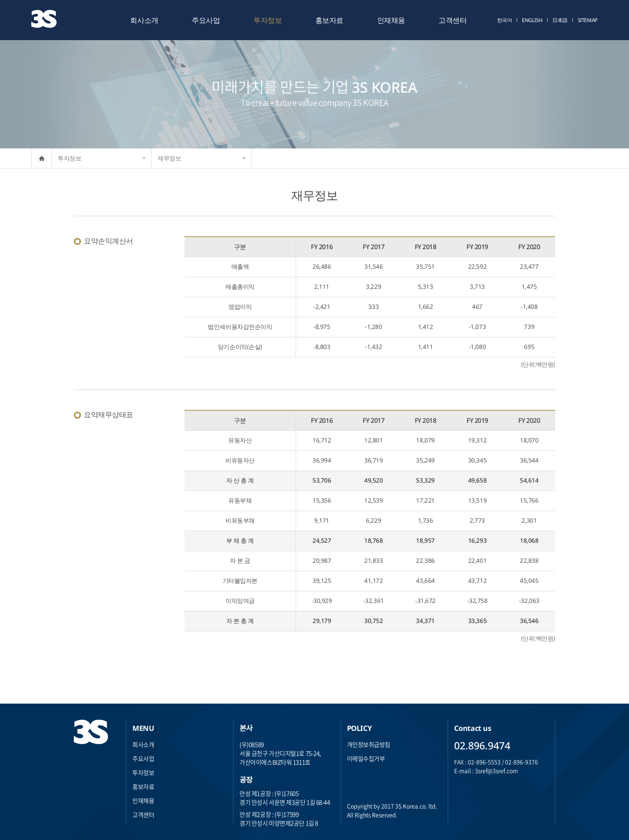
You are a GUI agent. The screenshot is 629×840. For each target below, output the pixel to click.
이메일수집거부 (366, 759)
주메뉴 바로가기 (0, 0)
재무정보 (202, 158)
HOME (42, 158)
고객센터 (452, 20)
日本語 (560, 20)
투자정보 (268, 20)
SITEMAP (588, 20)
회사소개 (144, 20)
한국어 (505, 20)
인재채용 (391, 20)
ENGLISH (532, 20)
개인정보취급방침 (369, 745)
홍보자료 (329, 20)
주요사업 (206, 20)
